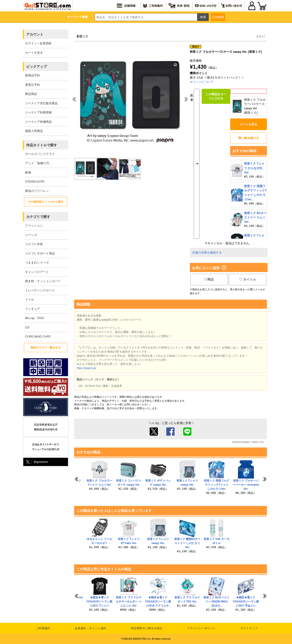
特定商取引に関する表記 (147, 628)
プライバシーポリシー (201, 628)
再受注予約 (33, 85)
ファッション (34, 226)
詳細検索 (218, 17)
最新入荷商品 (34, 131)
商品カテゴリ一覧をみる (46, 348)
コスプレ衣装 (34, 244)
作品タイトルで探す (42, 145)
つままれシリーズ (37, 263)
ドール (30, 300)
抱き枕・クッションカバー (43, 281)
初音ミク (82, 36)
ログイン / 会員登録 (38, 43)
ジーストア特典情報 (38, 112)
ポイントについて (202, 82)
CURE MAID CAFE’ (38, 336)
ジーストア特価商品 (38, 122)
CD (27, 327)
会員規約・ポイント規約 (90, 628)
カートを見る (34, 53)
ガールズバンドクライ (40, 154)
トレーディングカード (40, 290)
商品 (209, 279)
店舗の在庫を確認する (207, 253)
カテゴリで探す (38, 217)
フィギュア (33, 309)
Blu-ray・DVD (34, 318)
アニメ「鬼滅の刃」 (38, 163)
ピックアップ (36, 67)
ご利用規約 (43, 628)
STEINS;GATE (35, 182)
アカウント (35, 34)
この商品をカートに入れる (216, 96)
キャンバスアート (37, 272)
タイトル (248, 279)
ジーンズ (31, 235)
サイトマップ (249, 628)
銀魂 (28, 172)
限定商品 (31, 94)
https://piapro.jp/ (86, 368)
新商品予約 (33, 75)
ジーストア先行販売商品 (41, 103)
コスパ (260, 36)
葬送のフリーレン (37, 191)
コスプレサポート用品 (40, 253)
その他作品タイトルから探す (46, 202)
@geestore (36, 462)
